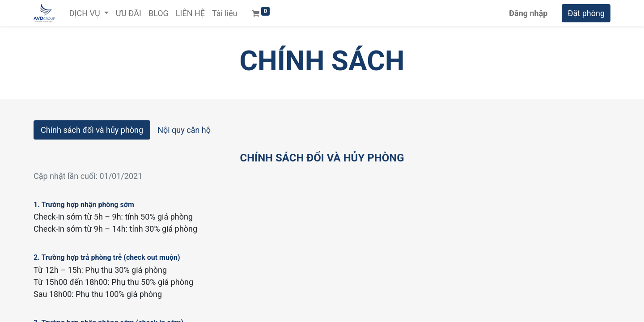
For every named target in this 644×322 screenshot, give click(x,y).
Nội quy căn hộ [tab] (184, 130)
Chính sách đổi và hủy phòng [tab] (92, 130)
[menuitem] (129, 13)
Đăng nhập (528, 13)
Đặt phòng (586, 13)
